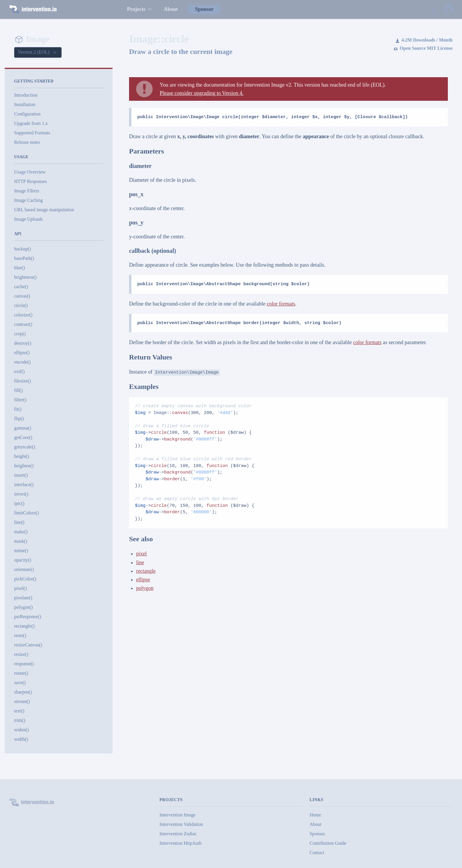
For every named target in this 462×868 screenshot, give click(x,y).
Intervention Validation (181, 824)
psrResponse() (28, 617)
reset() (20, 635)
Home (315, 815)
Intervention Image (177, 815)
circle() (21, 305)
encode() (22, 362)
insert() (21, 475)
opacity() (23, 560)
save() (20, 683)
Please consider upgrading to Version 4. (202, 93)
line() (19, 522)
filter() (20, 400)
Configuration (27, 114)
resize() (21, 654)
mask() (21, 541)
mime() (21, 551)
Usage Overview (30, 172)
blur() (19, 268)
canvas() (22, 296)
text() (19, 711)
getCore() (23, 437)
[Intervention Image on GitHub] (448, 9)
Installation (25, 104)
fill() (18, 390)
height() (22, 456)
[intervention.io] (62, 9)
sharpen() (23, 692)
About (171, 9)
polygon (145, 588)
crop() (20, 334)
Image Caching (28, 200)
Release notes (27, 142)
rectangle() (24, 626)
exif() (19, 371)
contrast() (23, 324)
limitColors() (27, 513)
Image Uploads (28, 219)
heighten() (24, 466)
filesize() (23, 381)
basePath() (24, 258)
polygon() (23, 607)
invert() (21, 494)
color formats (281, 304)
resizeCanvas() (28, 645)
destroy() (23, 343)
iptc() (19, 503)
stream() (22, 701)
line (140, 562)
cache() (21, 287)
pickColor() (25, 579)
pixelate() (23, 598)
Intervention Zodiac (178, 834)
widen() (22, 730)
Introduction (26, 95)
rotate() (21, 673)
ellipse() (22, 353)
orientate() (24, 569)
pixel (141, 554)
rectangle (146, 571)
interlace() (24, 485)
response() (24, 664)
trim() (20, 720)
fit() (18, 409)
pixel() (20, 588)
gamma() (23, 428)
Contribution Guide (328, 843)
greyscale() (25, 447)
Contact (317, 853)
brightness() (25, 277)
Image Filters (27, 191)
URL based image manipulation (44, 210)
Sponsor (204, 9)
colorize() (23, 315)
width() (21, 739)
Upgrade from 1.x (31, 123)
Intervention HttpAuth (180, 843)
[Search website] (433, 9)
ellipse (143, 580)
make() (21, 532)
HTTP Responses (30, 181)
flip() (19, 419)
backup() (23, 249)
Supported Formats (32, 133)
